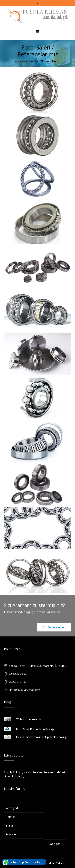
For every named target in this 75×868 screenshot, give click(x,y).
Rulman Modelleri (54, 772)
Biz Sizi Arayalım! (54, 627)
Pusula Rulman (13, 772)
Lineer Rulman (13, 776)
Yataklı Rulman (33, 772)
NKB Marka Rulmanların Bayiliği (35, 729)
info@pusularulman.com (24, 690)
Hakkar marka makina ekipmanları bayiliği (42, 737)
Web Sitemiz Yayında (29, 719)
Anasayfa (20, 61)
